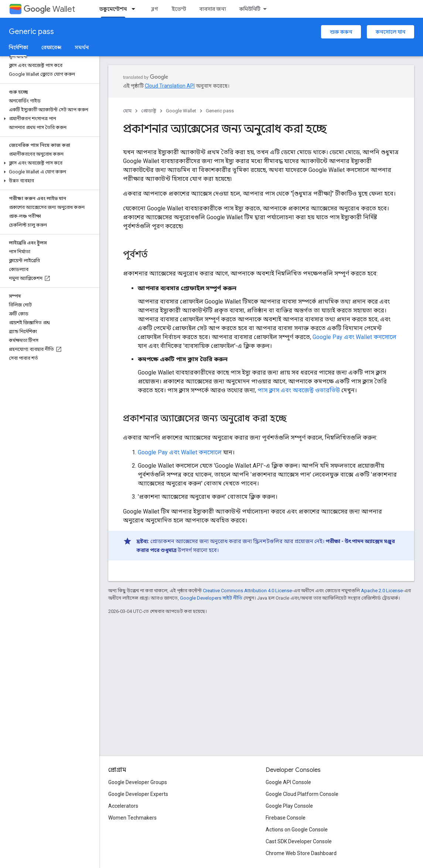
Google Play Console (289, 806)
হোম (127, 111)
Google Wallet (181, 111)
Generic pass (31, 32)
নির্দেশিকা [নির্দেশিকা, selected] (18, 47)
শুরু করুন (341, 32)
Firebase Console (286, 818)
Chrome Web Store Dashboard (301, 853)
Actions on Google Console (297, 830)
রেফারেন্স (51, 47)
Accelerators (123, 806)
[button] (48, 119)
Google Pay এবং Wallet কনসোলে (354, 337)
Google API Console (288, 782)
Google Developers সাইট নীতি (211, 598)
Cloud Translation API (170, 86)
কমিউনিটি (250, 9)
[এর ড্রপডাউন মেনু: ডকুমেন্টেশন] (136, 9)
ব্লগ (155, 9)
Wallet (49, 9)
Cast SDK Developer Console (299, 841)
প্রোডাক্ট (149, 111)
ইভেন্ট (179, 9)
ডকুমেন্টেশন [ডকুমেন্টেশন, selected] (113, 9)
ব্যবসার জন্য (213, 9)
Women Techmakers (132, 818)
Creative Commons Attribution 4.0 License (247, 591)
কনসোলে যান (390, 32)
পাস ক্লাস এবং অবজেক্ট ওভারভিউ (299, 390)
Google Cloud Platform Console (302, 794)
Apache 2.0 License (382, 591)
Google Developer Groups (138, 782)
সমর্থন (82, 47)
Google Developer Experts (138, 794)
